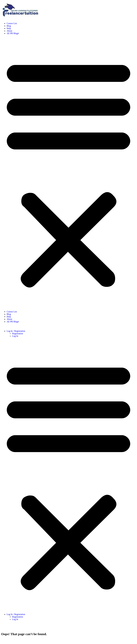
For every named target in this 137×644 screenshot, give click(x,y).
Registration (18, 334)
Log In (15, 336)
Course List (12, 23)
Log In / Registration (16, 331)
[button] (68, 173)
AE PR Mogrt (13, 33)
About (9, 31)
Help (9, 28)
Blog (9, 26)
